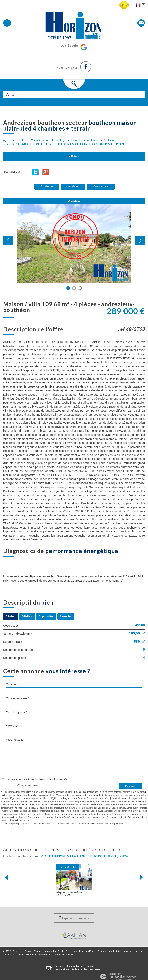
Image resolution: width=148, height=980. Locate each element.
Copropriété (46, 616)
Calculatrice (101, 186)
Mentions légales (88, 951)
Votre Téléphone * (17, 712)
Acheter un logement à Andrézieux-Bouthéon (74, 140)
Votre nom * (13, 684)
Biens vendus (105, 951)
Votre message (15, 740)
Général (10, 616)
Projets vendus (120, 951)
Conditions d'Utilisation (88, 824)
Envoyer (130, 786)
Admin (21, 955)
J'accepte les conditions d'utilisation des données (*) (37, 779)
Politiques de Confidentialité (56, 824)
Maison (111, 140)
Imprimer (73, 186)
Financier (66, 616)
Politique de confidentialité (39, 955)
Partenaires (10, 955)
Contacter (47, 186)
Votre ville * (13, 726)
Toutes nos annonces (64, 955)
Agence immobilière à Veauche (22, 140)
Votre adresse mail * (18, 698)
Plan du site (72, 951)
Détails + (27, 616)
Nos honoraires (137, 951)
